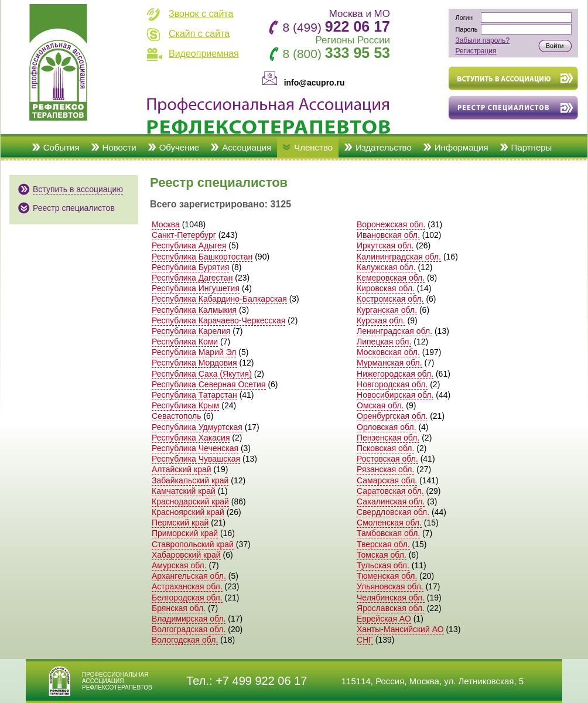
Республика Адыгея (189, 245)
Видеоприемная (204, 54)
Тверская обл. (383, 544)
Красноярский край (188, 512)
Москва (166, 224)
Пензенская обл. (388, 438)
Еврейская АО (384, 619)
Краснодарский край (190, 501)
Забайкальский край (190, 480)
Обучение (180, 147)
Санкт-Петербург (184, 235)
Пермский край (180, 523)
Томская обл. (382, 555)
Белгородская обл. (187, 598)
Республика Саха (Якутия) (202, 374)
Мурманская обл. (389, 363)
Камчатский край (184, 491)
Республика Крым (185, 405)
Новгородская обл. (392, 384)
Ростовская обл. (387, 459)
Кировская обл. (386, 288)
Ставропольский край (193, 544)
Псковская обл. (385, 448)
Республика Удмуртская (197, 427)
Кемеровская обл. (391, 278)
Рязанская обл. (385, 469)
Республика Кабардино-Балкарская (219, 299)
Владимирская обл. (189, 619)
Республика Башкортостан (202, 257)
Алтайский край (182, 469)
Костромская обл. (390, 299)
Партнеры (532, 147)
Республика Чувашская (196, 459)
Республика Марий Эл (194, 352)
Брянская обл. (179, 608)
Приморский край (185, 533)
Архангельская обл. (189, 576)
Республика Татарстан (194, 395)
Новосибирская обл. (395, 395)
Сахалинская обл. (391, 501)
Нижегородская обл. (395, 374)
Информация (461, 147)
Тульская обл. (383, 565)
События (61, 147)
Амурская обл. (179, 565)
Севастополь (177, 416)
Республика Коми (185, 342)
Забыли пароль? (482, 40)
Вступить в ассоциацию (78, 189)
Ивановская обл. (388, 235)
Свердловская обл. (393, 512)
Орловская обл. (387, 427)
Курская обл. (381, 320)
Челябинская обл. (391, 598)
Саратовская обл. (390, 491)
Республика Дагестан (192, 278)
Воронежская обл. (391, 224)
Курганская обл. (387, 310)
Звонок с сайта (201, 14)
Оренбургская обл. (392, 416)
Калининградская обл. (399, 257)
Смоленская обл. (389, 523)
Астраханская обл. (187, 586)
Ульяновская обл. (390, 586)
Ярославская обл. (391, 608)
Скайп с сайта (199, 34)
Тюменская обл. (387, 576)
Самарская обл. (387, 480)
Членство (313, 147)
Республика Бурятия (190, 267)
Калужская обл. (386, 267)
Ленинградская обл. (394, 331)
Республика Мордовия (194, 363)
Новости (119, 147)
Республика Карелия (191, 331)
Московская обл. (388, 352)
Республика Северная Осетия (209, 384)
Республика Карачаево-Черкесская (218, 320)
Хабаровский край (186, 555)
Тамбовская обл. (388, 533)
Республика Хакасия (191, 438)
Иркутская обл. (385, 245)
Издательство (384, 147)
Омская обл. (380, 405)
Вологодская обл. (185, 640)
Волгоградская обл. (189, 629)
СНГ (365, 640)
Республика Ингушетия (196, 288)
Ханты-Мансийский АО (400, 629)
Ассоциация (247, 147)
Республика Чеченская (195, 448)
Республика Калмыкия (194, 310)
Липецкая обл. (384, 342)
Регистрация (476, 51)
